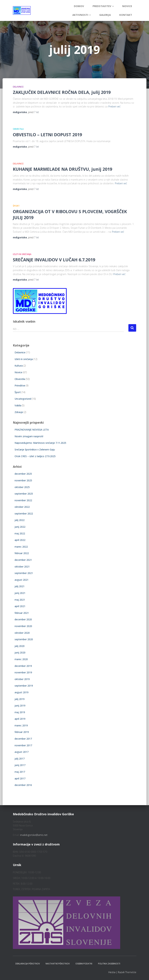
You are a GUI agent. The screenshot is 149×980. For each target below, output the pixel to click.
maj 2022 (20, 533)
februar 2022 (22, 553)
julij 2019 (20, 699)
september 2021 (24, 573)
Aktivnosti (82, 15)
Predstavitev (103, 6)
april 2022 (20, 540)
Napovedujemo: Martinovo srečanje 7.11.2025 (40, 443)
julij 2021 (20, 586)
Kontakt (126, 15)
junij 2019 (20, 706)
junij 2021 (20, 593)
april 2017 (20, 778)
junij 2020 (20, 653)
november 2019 (23, 672)
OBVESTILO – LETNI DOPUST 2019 (47, 135)
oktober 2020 (22, 633)
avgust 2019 (22, 692)
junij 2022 (20, 527)
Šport (16, 206)
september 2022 (24, 514)
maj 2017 (20, 772)
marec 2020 (21, 659)
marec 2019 (21, 725)
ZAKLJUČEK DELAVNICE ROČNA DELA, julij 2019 (62, 92)
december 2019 (23, 666)
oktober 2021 (22, 567)
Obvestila (18, 129)
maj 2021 (20, 600)
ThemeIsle (131, 972)
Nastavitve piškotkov (58, 964)
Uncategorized (23, 399)
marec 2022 (21, 547)
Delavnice (18, 87)
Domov (79, 6)
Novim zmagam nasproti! (29, 436)
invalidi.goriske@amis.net (34, 835)
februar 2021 (22, 613)
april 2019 (20, 719)
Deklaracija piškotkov (28, 964)
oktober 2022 (22, 507)
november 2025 (23, 480)
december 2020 (23, 619)
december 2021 (23, 560)
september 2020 (24, 639)
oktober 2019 (22, 679)
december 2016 (23, 785)
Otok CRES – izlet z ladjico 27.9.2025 (35, 456)
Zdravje (19, 412)
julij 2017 (20, 759)
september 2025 (24, 494)
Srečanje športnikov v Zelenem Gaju (35, 450)
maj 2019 (20, 712)
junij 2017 (20, 765)
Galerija (105, 15)
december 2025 (23, 474)
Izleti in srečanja (22, 254)
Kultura (19, 366)
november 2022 (23, 500)
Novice (127, 6)
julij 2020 (20, 646)
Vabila (18, 405)
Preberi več (114, 106)
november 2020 (23, 626)
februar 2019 (22, 732)
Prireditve (20, 385)
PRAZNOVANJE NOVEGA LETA (32, 430)
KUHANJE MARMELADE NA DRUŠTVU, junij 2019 (62, 169)
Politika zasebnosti (109, 964)
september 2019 (24, 686)
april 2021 (20, 606)
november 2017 (23, 745)
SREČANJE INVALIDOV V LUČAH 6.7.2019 (54, 260)
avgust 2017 (22, 752)
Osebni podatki (84, 964)
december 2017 (23, 739)
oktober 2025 (22, 487)
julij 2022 (20, 520)
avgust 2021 (22, 580)
